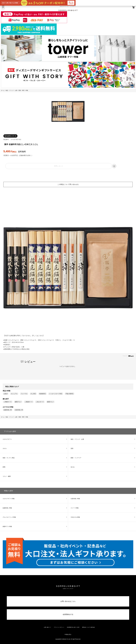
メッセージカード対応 (56, 394)
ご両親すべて (8, 402)
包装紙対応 (42, 394)
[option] (68, 111)
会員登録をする (68, 614)
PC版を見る (68, 634)
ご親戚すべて (29, 402)
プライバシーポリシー (59, 627)
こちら (40, 336)
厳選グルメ (18, 402)
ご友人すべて (40, 402)
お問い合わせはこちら (68, 601)
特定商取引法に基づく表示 (73, 627)
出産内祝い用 (19, 410)
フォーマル (24, 394)
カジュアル (14, 394)
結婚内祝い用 (8, 410)
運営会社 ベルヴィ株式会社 (89, 627)
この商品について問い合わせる (68, 184)
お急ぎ (6, 394)
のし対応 (33, 394)
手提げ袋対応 (70, 394)
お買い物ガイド (47, 627)
